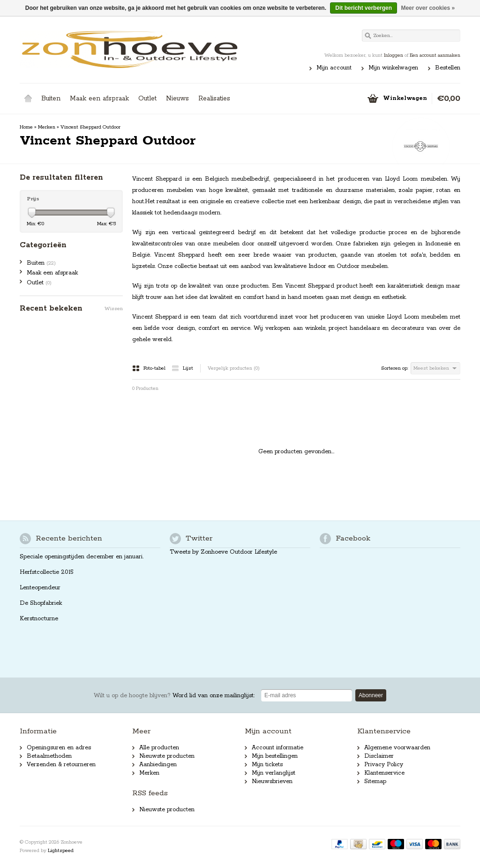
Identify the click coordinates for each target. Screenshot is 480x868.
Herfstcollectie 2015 (47, 572)
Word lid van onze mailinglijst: (174, 696)
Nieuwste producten (167, 756)
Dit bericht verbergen (364, 8)
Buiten (51, 99)
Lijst (182, 368)
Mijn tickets (267, 765)
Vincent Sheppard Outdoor (90, 127)
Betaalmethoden (49, 756)
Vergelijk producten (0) (234, 368)
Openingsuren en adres (59, 748)
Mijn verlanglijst (274, 773)
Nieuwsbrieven (272, 781)
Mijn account (334, 68)
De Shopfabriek (41, 603)
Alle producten (159, 748)
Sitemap (375, 781)
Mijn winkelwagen (393, 68)
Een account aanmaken (435, 55)
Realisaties (214, 99)
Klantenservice (384, 773)
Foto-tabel (150, 368)
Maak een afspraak (99, 99)
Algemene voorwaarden (397, 748)
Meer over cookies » (428, 8)
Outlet (147, 99)
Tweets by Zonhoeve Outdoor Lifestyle (223, 552)
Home (28, 99)
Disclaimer (379, 756)
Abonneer (371, 695)
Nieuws (177, 99)
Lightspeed (61, 851)
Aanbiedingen (158, 765)
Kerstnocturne (39, 619)
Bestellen (448, 68)
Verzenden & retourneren (61, 765)
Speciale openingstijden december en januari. (82, 557)
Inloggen (394, 55)
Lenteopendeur (40, 588)
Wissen (114, 309)
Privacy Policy (384, 765)
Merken (47, 127)
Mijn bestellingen (275, 756)
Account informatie (277, 748)
